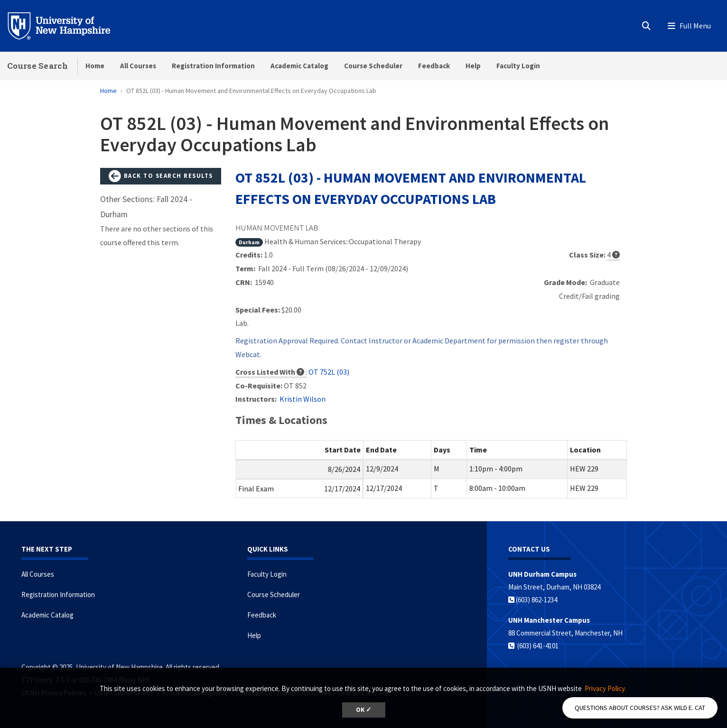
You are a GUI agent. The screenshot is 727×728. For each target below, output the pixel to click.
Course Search (37, 66)
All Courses (138, 66)
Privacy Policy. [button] (605, 688)
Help (473, 66)
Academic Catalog (299, 66)
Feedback (434, 66)
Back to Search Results (161, 176)
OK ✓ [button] (364, 710)
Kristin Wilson (303, 399)
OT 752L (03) (329, 372)
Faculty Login (518, 66)
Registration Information (213, 66)
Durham (249, 242)
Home (95, 66)
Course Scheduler (373, 66)
